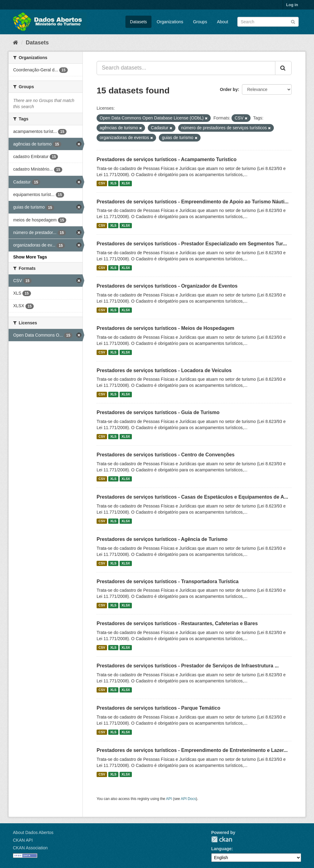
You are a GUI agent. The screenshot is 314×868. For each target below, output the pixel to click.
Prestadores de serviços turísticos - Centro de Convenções (166, 455)
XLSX (126, 183)
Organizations (170, 22)
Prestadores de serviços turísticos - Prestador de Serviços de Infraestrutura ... (188, 666)
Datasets (138, 22)
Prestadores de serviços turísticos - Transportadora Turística (168, 581)
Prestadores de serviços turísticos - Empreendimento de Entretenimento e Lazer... (192, 750)
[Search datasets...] (186, 68)
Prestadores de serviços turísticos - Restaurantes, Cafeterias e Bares (177, 623)
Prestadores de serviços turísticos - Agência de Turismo (162, 539)
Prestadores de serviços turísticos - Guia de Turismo (158, 412)
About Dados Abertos (33, 832)
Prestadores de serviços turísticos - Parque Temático (158, 708)
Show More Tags (30, 257)
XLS (113, 183)
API (169, 799)
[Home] (15, 43)
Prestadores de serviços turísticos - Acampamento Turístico (167, 159)
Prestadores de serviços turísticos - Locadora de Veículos (164, 370)
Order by (229, 89)
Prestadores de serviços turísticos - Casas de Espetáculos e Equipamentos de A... (192, 497)
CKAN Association (30, 848)
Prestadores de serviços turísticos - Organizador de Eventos (167, 286)
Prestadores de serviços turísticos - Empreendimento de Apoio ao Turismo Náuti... (193, 202)
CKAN (222, 839)
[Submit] (293, 21)
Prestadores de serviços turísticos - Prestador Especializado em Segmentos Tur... (192, 244)
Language (221, 849)
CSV (102, 183)
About (222, 22)
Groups (200, 22)
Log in (292, 5)
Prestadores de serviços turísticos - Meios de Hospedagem (165, 328)
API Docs (189, 799)
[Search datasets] (268, 22)
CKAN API (23, 840)
